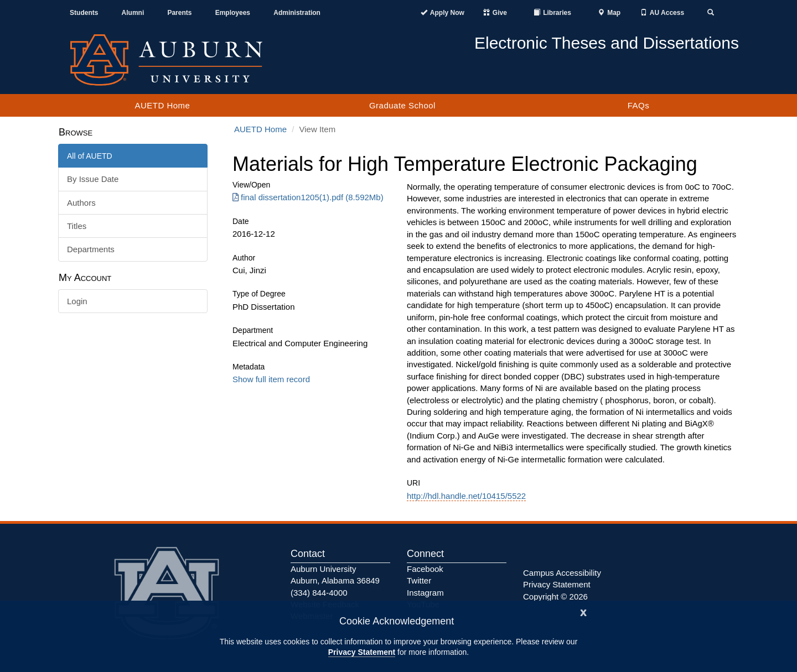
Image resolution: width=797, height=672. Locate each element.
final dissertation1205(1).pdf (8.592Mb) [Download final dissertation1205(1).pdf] (308, 197)
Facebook (425, 569)
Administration (297, 13)
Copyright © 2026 (555, 597)
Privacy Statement (362, 652)
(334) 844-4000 (319, 593)
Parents (179, 13)
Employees (233, 13)
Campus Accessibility (562, 573)
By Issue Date (93, 179)
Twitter (419, 580)
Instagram (425, 593)
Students (84, 13)
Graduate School (402, 105)
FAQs (639, 105)
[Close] (583, 611)
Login (77, 301)
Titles (77, 226)
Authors (81, 203)
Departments (91, 249)
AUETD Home (162, 105)
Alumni (133, 13)
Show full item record (271, 379)
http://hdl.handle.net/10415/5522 (466, 496)
